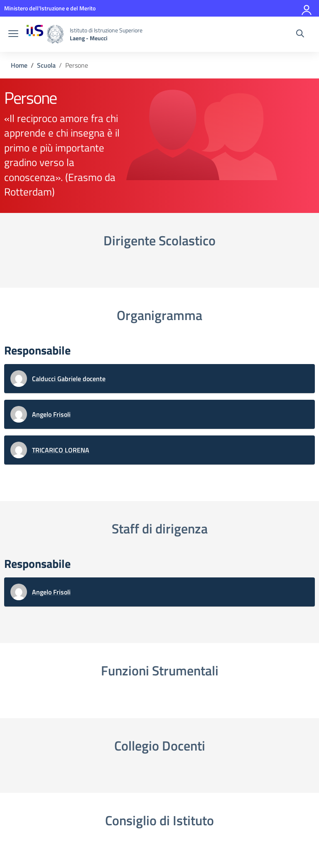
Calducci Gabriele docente (69, 379)
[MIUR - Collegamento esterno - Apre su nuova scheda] (50, 8)
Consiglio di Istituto (159, 820)
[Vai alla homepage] (45, 34)
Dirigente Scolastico (159, 240)
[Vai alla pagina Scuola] (46, 65)
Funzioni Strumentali (160, 670)
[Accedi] (307, 8)
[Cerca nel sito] (300, 34)
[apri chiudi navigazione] (13, 34)
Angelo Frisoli (51, 414)
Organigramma (159, 315)
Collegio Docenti (160, 746)
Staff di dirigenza (160, 528)
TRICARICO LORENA (61, 450)
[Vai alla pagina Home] (19, 65)
